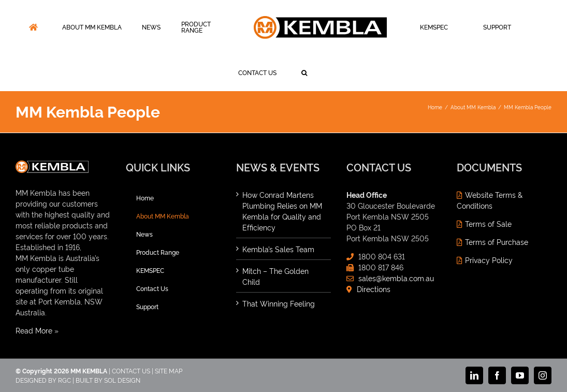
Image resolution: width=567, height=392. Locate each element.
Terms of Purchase (497, 242)
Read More (34, 330)
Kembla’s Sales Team (278, 249)
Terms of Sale (488, 223)
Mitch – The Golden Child (275, 276)
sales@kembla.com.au (396, 278)
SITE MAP (169, 371)
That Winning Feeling (279, 303)
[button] (304, 73)
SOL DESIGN (122, 380)
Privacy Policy (489, 260)
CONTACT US (131, 371)
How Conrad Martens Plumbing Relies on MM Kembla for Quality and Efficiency (282, 211)
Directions (374, 289)
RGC (64, 380)
